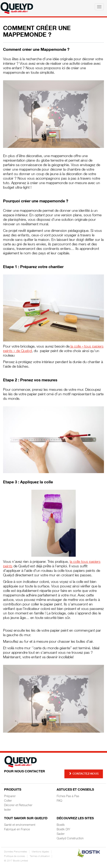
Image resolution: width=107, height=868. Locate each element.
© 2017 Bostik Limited (16, 861)
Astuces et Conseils (75, 790)
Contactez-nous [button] (84, 774)
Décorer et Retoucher (18, 805)
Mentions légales (40, 852)
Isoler (8, 810)
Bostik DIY (63, 830)
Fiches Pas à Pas (68, 796)
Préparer (10, 796)
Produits (13, 790)
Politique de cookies (15, 856)
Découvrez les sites (75, 819)
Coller (8, 801)
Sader (61, 834)
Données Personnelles (16, 852)
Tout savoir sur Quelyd (26, 819)
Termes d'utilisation (40, 856)
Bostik (61, 825)
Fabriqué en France (17, 830)
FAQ (59, 801)
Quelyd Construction (70, 839)
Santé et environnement (20, 825)
